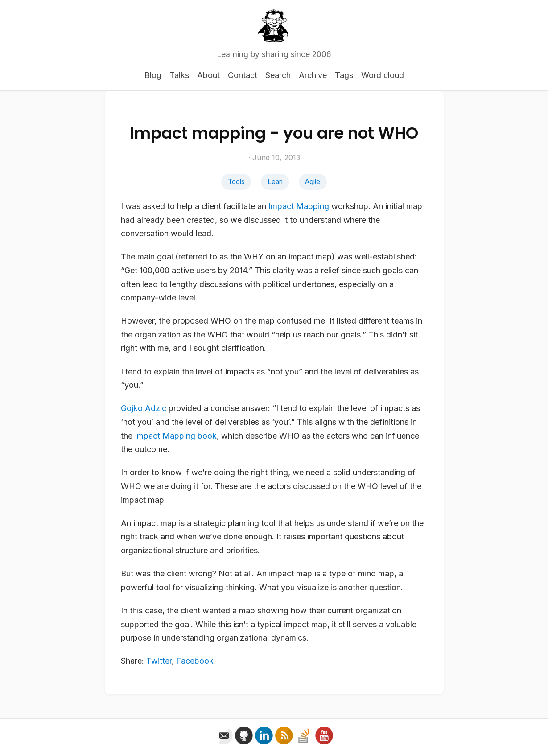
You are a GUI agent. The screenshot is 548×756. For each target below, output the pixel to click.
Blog (153, 75)
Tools (236, 182)
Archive (313, 75)
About (208, 75)
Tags (344, 75)
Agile (313, 182)
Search (278, 75)
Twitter (159, 661)
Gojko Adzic (144, 408)
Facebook (195, 661)
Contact (243, 75)
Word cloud (383, 75)
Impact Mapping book (176, 436)
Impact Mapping (299, 206)
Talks (179, 75)
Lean (275, 182)
